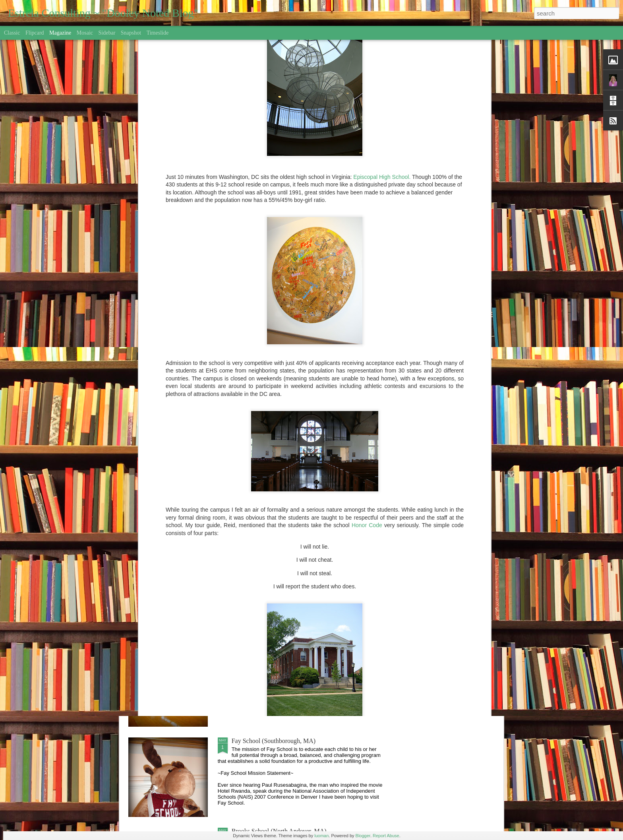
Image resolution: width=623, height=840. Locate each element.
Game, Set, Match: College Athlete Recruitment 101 (298, 651)
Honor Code (367, 410)
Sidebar (107, 33)
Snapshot (131, 33)
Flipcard (35, 33)
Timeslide (158, 33)
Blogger (363, 836)
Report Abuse (386, 836)
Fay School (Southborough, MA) (274, 741)
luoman (321, 836)
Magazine (60, 33)
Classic (12, 33)
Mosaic (85, 33)
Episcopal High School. (382, 62)
